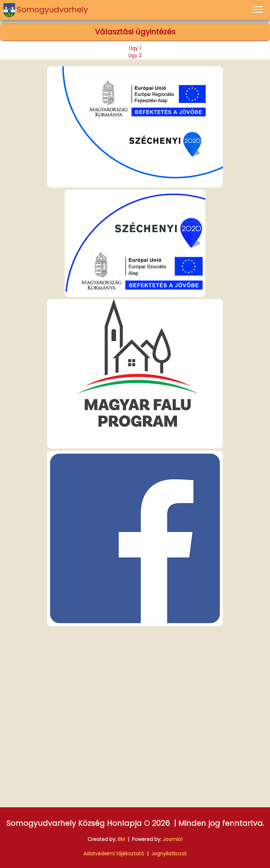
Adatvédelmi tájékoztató (114, 854)
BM (121, 839)
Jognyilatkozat (169, 854)
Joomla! (173, 839)
